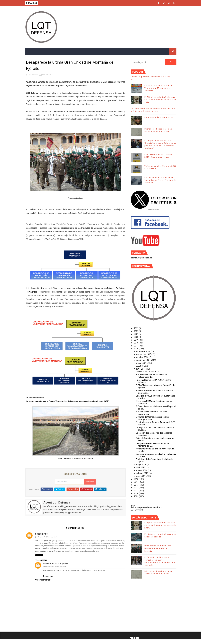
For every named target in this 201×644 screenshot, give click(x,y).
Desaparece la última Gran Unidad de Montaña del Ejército (158, 548)
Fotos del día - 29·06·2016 (147, 372)
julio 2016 (141, 366)
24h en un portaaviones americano (147, 507)
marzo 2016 (142, 470)
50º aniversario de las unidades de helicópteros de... (151, 376)
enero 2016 (142, 476)
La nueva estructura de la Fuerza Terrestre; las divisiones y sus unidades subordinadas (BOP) (68, 401)
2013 (136, 485)
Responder (39, 555)
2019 (136, 340)
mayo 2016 (142, 465)
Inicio (133, 505)
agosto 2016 (142, 363)
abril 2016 (141, 467)
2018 (136, 343)
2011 (136, 491)
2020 (136, 337)
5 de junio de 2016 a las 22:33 (55, 567)
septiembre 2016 (144, 360)
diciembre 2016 (144, 351)
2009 (136, 496)
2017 (136, 346)
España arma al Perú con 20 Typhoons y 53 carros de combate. (159, 88)
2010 (136, 494)
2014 (136, 482)
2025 (136, 328)
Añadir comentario (43, 580)
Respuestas (41, 560)
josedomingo (41, 534)
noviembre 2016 (144, 354)
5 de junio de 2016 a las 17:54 (47, 537)
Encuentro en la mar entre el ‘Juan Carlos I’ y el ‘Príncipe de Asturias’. (160, 180)
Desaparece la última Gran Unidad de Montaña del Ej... (152, 445)
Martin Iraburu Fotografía (56, 564)
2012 (136, 488)
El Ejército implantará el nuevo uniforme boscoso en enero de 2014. (160, 100)
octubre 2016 (143, 357)
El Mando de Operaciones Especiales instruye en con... (152, 418)
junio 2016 (141, 369)
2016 (136, 349)
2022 (136, 331)
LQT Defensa (137, 510)
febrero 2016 (142, 473)
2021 (136, 334)
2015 (136, 479)
